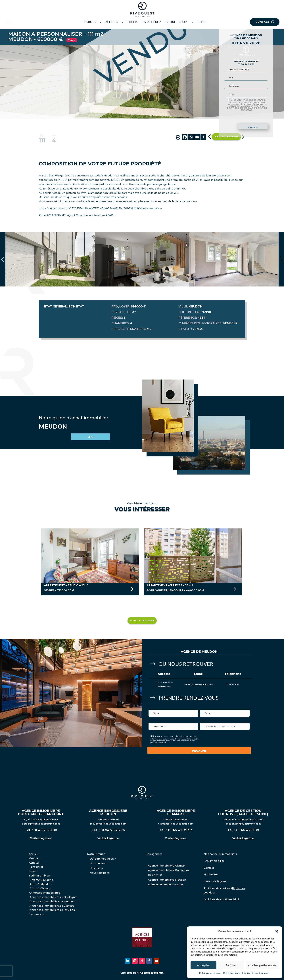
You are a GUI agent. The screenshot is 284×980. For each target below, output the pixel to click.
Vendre (34, 858)
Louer (33, 871)
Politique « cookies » (210, 973)
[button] (277, 931)
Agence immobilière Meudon (167, 880)
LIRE (90, 437)
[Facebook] (185, 137)
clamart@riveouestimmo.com (176, 824)
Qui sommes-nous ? (103, 859)
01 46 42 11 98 (248, 830)
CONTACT (265, 22)
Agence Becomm (152, 973)
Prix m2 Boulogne (41, 880)
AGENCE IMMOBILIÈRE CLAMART (176, 812)
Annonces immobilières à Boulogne (53, 897)
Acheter (34, 863)
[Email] (197, 137)
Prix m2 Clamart (40, 888)
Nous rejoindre (99, 873)
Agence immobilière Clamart (167, 866)
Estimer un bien (39, 876)
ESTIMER (90, 22)
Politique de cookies (217, 888)
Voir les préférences (262, 965)
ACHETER (112, 22)
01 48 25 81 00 (45, 830)
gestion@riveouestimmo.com (243, 824)
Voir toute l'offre (142, 621)
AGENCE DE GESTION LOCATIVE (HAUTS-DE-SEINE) (243, 812)
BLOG (201, 22)
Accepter (203, 965)
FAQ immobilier (214, 861)
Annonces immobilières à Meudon (52, 901)
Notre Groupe (96, 854)
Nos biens (96, 868)
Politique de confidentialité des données (246, 973)
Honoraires (211, 874)
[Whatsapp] (191, 137)
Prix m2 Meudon (40, 884)
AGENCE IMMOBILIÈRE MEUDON (108, 812)
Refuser (231, 965)
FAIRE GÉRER (152, 22)
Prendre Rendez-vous (189, 698)
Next (281, 259)
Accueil (34, 854)
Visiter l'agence (41, 838)
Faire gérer (36, 867)
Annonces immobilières (44, 893)
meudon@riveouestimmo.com (199, 684)
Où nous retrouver (186, 664)
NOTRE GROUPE (177, 22)
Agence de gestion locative (166, 884)
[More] (203, 137)
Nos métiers (98, 863)
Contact (209, 868)
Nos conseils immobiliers (220, 854)
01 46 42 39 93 (180, 830)
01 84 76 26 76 (246, 43)
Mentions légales (215, 881)
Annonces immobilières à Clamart (52, 906)
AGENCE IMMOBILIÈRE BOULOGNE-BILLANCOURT (41, 812)
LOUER (132, 22)
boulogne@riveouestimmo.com (41, 824)
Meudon (210, 652)
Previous (3, 259)
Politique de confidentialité (222, 899)
